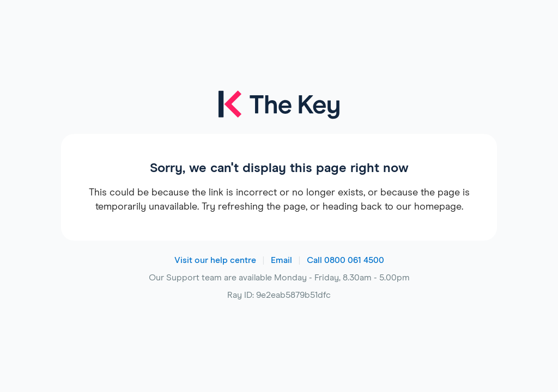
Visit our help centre (215, 260)
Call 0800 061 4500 (345, 260)
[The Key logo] (279, 112)
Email (281, 260)
